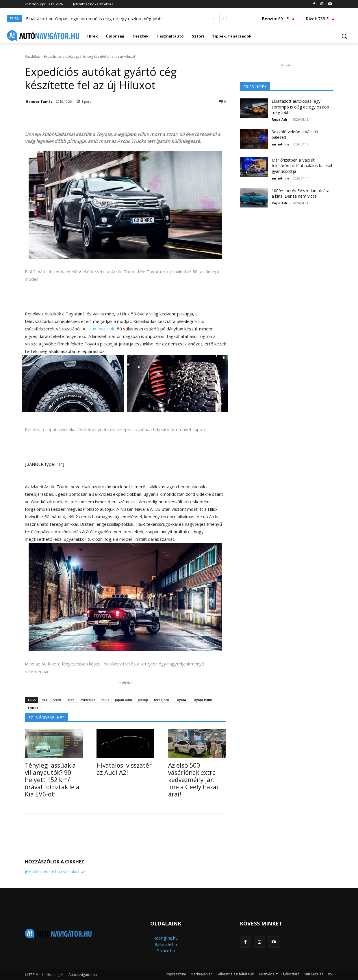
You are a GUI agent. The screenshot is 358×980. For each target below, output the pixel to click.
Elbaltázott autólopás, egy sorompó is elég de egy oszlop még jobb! (94, 18)
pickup (143, 700)
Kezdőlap (33, 56)
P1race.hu (166, 951)
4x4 (44, 700)
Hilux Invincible (101, 329)
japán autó (124, 700)
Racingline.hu (166, 938)
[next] (223, 19)
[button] (344, 36)
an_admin (280, 144)
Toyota (180, 700)
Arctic (57, 700)
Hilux (105, 700)
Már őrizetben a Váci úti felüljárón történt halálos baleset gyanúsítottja (302, 166)
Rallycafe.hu (166, 944)
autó (71, 700)
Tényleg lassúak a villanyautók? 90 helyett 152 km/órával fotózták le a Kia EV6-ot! (52, 780)
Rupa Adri (280, 119)
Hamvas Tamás (39, 101)
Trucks (33, 708)
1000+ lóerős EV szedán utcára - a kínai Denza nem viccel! (302, 193)
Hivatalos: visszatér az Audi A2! (124, 769)
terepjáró (162, 700)
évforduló (88, 700)
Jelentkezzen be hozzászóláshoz (55, 871)
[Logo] (43, 36)
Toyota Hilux (202, 700)
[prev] (214, 19)
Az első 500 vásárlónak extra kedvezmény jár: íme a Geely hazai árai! (193, 780)
